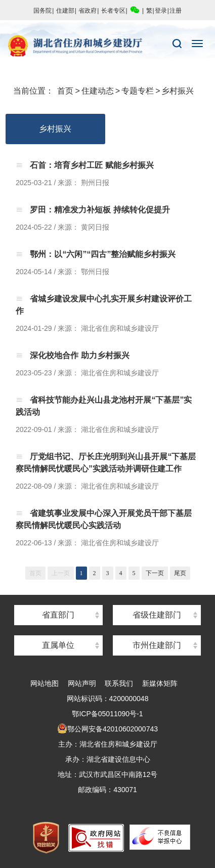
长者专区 (113, 11)
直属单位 (58, 645)
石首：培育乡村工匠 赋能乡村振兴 (91, 165)
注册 (176, 11)
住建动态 (98, 91)
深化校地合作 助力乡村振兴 (79, 355)
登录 (161, 11)
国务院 (42, 11)
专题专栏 (138, 91)
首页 (65, 91)
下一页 (155, 573)
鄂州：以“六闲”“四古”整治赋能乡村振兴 (102, 254)
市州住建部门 (157, 645)
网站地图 (45, 683)
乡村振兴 (178, 91)
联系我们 (119, 683)
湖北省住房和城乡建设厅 (107, 46)
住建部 (65, 11)
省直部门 (58, 615)
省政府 (88, 11)
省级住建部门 (157, 615)
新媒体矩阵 (160, 683)
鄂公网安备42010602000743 (107, 729)
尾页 (180, 573)
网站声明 (82, 683)
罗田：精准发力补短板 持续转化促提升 (99, 210)
